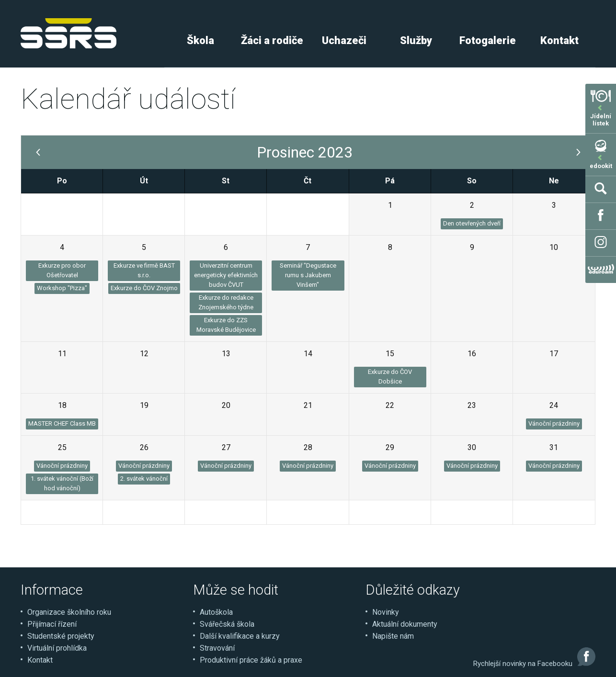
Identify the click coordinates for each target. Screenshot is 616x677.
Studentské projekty (61, 636)
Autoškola (216, 612)
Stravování (217, 648)
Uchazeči (344, 40)
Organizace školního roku (69, 612)
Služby (416, 40)
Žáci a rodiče (272, 40)
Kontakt (559, 40)
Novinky (386, 612)
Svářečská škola (227, 624)
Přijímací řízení (52, 624)
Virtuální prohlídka (57, 648)
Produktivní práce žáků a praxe (251, 660)
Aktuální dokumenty (405, 624)
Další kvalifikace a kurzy (240, 636)
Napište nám (393, 636)
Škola (200, 40)
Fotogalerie (488, 40)
